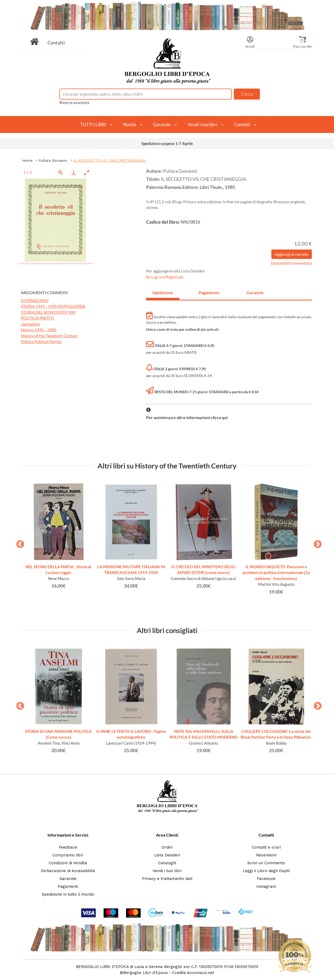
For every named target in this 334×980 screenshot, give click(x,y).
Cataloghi (167, 863)
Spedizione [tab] (163, 292)
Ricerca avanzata (74, 102)
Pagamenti (68, 886)
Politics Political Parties (41, 341)
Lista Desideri (167, 855)
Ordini (167, 847)
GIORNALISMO (35, 300)
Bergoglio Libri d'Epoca (145, 973)
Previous (18, 543)
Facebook (266, 879)
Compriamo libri (68, 855)
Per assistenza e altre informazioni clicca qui (187, 417)
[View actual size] (61, 173)
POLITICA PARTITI (37, 318)
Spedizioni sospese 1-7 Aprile (167, 143)
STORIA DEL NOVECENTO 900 (48, 312)
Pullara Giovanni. (53, 160)
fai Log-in (154, 277)
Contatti (56, 43)
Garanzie (162, 124)
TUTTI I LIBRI (93, 124)
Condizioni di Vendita (68, 863)
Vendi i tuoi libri (202, 124)
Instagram (266, 886)
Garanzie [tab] (255, 292)
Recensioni (266, 855)
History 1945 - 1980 (39, 330)
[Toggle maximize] (87, 173)
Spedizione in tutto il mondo (68, 894)
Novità (130, 124)
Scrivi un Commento (266, 863)
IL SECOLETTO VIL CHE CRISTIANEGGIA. (110, 160)
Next (316, 543)
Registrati (174, 277)
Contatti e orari (266, 847)
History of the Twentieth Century (49, 336)
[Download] (74, 173)
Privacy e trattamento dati (167, 879)
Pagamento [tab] (209, 292)
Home (27, 160)
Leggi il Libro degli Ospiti (266, 871)
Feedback (68, 847)
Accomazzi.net (201, 973)
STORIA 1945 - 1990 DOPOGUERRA (53, 306)
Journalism (30, 324)
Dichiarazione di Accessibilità (68, 871)
